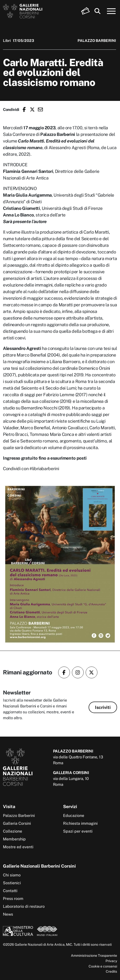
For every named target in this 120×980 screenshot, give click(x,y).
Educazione (74, 816)
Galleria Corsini (17, 823)
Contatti (10, 891)
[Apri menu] (111, 11)
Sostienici (12, 883)
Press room (13, 899)
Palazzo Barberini (19, 816)
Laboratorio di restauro (24, 906)
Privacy (111, 961)
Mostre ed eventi (18, 847)
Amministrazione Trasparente (94, 955)
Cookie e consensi (103, 966)
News (8, 914)
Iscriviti (103, 707)
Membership (14, 839)
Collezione (13, 831)
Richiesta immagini (80, 823)
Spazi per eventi (78, 831)
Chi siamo (12, 875)
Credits (111, 971)
